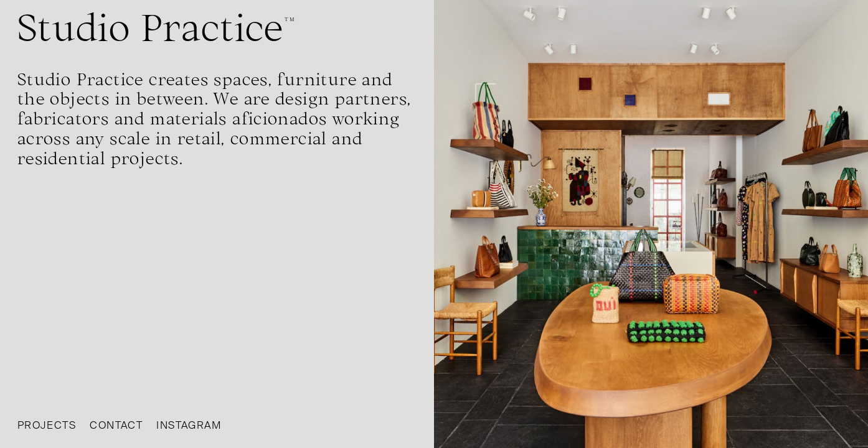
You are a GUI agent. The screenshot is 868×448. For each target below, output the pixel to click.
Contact (116, 425)
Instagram (189, 425)
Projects (47, 425)
